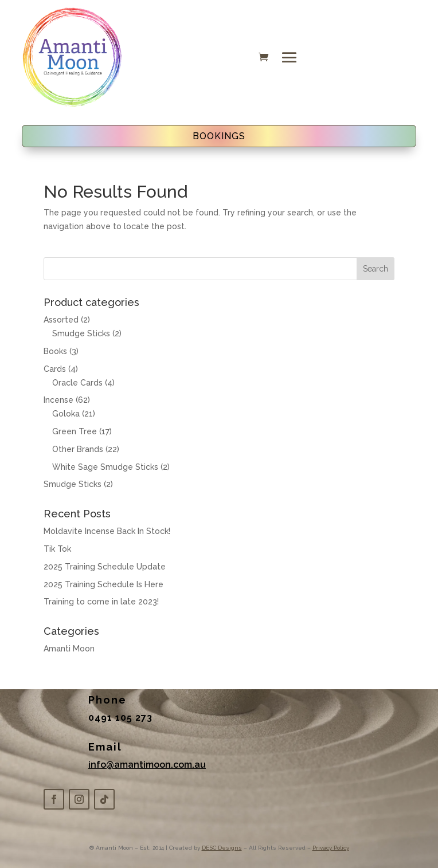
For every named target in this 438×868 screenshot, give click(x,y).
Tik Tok (57, 549)
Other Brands (78, 449)
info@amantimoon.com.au (147, 765)
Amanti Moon (69, 649)
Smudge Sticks (81, 333)
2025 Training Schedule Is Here (103, 584)
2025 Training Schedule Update (105, 567)
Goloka (66, 414)
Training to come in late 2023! (101, 602)
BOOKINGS (219, 136)
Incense (58, 400)
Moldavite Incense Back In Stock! (107, 531)
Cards (55, 369)
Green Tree (75, 431)
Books (55, 351)
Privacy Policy (331, 848)
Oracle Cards (77, 383)
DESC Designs (222, 848)
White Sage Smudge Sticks (105, 467)
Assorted (61, 320)
